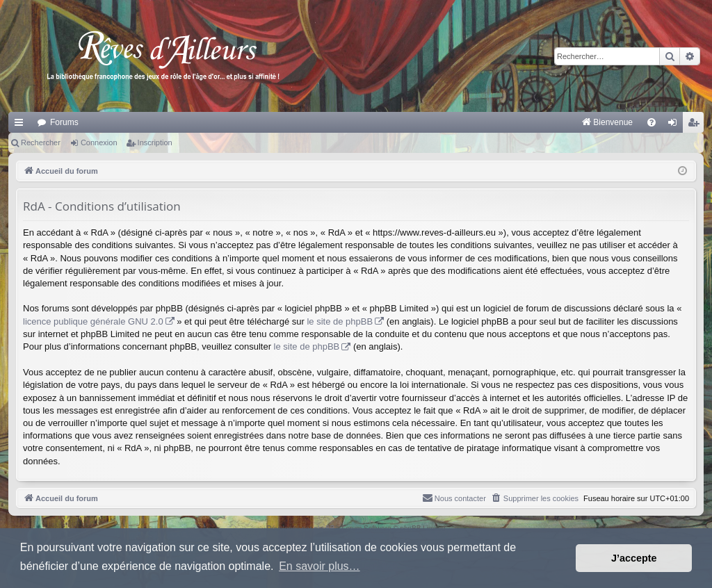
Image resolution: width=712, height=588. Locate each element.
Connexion (99, 142)
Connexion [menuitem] (675, 125)
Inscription (155, 142)
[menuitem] (462, 122)
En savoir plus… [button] (319, 566)
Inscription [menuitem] (696, 125)
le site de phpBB (340, 321)
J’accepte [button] (634, 558)
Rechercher (41, 142)
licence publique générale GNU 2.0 (93, 321)
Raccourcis (22, 125)
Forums (64, 122)
